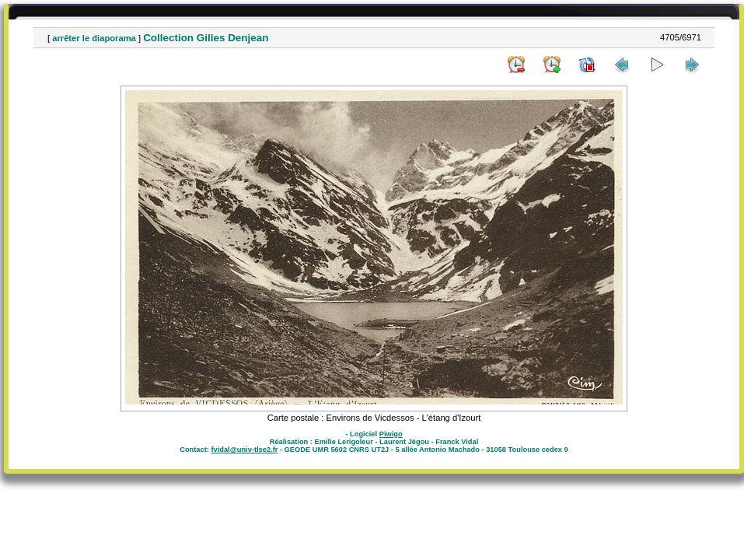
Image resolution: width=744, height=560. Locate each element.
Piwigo (391, 434)
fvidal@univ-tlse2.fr (244, 450)
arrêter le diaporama (94, 38)
